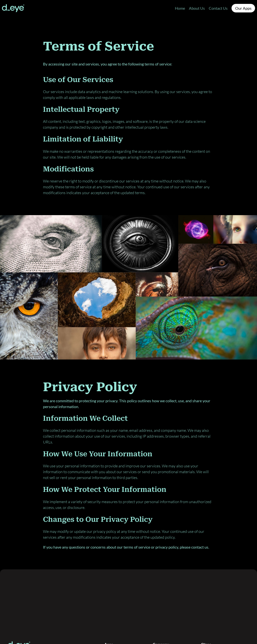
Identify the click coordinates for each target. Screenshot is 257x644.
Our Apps (243, 8)
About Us (197, 8)
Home (180, 8)
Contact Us (218, 8)
